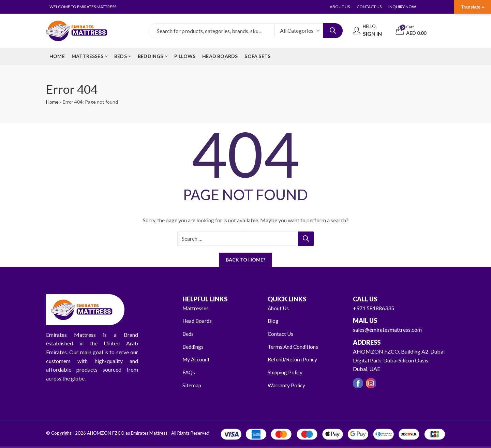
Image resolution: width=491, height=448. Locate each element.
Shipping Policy (286, 372)
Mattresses (196, 308)
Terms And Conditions (294, 347)
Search (333, 31)
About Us (279, 308)
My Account (197, 359)
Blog (273, 321)
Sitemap (192, 385)
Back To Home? (245, 260)
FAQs (189, 372)
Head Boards (198, 321)
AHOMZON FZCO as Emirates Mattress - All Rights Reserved (148, 433)
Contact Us (281, 334)
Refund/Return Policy (293, 359)
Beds (188, 334)
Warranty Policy (287, 385)
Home (52, 102)
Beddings (194, 347)
